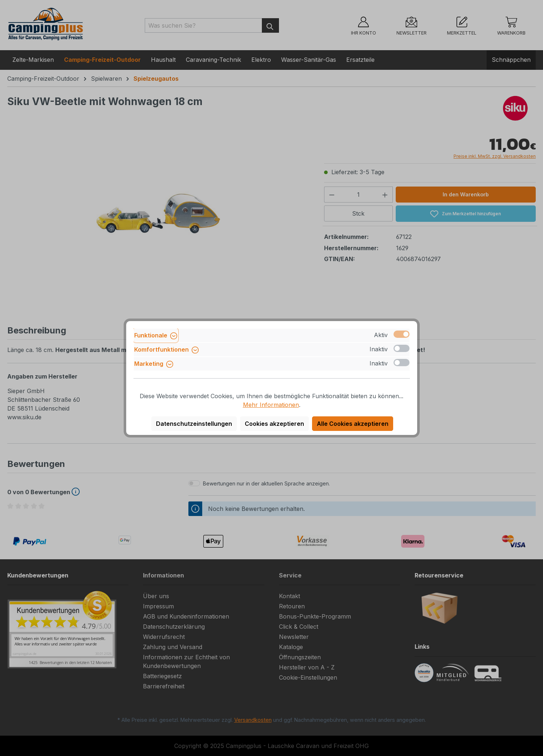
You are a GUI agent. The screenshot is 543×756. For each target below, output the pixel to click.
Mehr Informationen (271, 405)
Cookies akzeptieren (274, 424)
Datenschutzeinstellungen (194, 424)
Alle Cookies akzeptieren (353, 424)
